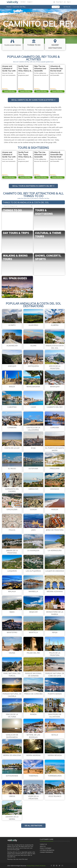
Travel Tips (59, 2)
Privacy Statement (46, 848)
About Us (43, 846)
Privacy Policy (31, 866)
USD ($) (23, 2)
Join (65, 2)
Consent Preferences (46, 852)
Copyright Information (47, 850)
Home (9, 7)
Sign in (69, 2)
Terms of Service (41, 866)
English (30, 2)
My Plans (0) (67, 7)
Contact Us (43, 844)
